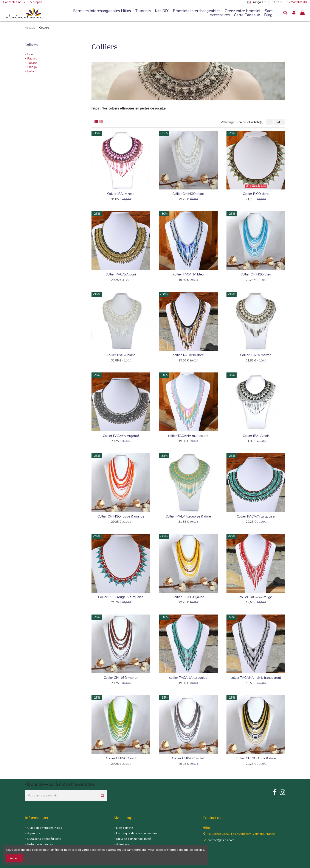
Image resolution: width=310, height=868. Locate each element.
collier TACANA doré (188, 355)
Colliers (31, 45)
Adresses (123, 844)
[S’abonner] (103, 795)
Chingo (32, 67)
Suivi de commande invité (134, 839)
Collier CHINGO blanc (188, 194)
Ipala (31, 71)
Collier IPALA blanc (121, 355)
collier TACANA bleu (188, 274)
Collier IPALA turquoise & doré (188, 516)
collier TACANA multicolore (188, 436)
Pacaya (32, 59)
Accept (15, 858)
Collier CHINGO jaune (188, 597)
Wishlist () (297, 2)
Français (257, 2)
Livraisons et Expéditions (44, 839)
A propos (36, 2)
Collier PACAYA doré (121, 274)
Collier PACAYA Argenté (121, 436)
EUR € (277, 2)
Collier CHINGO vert (121, 758)
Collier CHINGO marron (121, 678)
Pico (30, 54)
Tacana (32, 63)
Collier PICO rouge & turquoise (121, 597)
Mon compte (125, 828)
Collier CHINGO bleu (256, 274)
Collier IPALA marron (256, 355)
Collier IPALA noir (256, 436)
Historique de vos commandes (137, 833)
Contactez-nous (14, 2)
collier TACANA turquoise (188, 678)
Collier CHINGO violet (188, 758)
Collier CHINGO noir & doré (256, 758)
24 (280, 122)
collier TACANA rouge (256, 597)
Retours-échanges (40, 844)
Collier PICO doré (256, 194)
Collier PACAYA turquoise (256, 516)
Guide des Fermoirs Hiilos (45, 828)
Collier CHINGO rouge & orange (121, 516)
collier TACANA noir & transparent (256, 678)
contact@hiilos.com (221, 840)
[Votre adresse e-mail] (61, 795)
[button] (197, 11)
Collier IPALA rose (121, 194)
